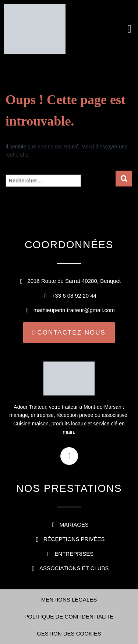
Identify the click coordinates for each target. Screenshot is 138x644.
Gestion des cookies (69, 633)
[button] (130, 29)
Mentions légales (69, 600)
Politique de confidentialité (69, 616)
